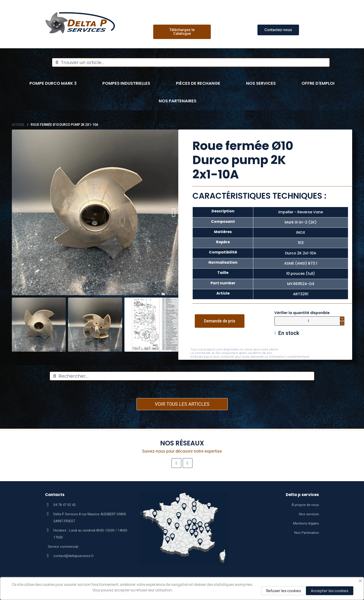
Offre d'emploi (318, 83)
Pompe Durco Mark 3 (53, 83)
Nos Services (261, 83)
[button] (182, 32)
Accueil (18, 125)
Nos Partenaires (178, 101)
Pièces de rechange (198, 83)
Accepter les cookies (330, 591)
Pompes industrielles (126, 83)
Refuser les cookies (284, 591)
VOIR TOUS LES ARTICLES (182, 404)
